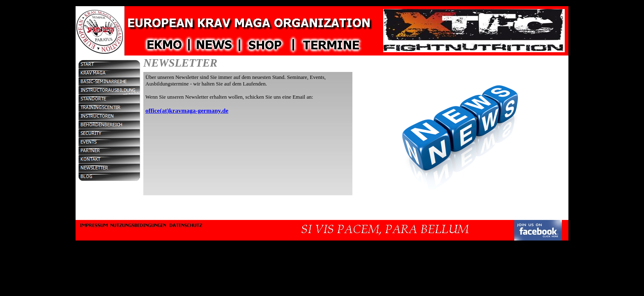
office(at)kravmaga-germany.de (187, 111)
